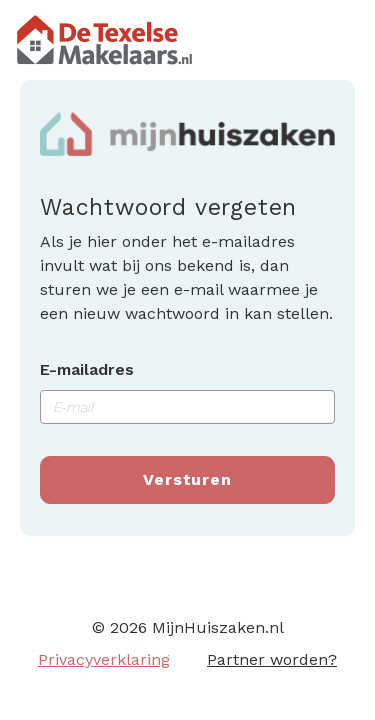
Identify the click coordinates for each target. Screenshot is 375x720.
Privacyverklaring (104, 659)
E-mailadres (87, 369)
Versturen (187, 479)
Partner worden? (272, 659)
